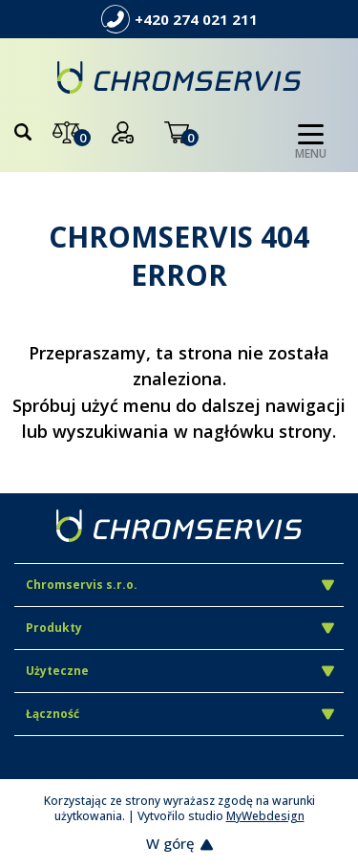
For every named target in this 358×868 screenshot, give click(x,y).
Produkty (180, 628)
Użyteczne (180, 671)
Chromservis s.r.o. (180, 585)
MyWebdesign (265, 816)
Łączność (180, 714)
